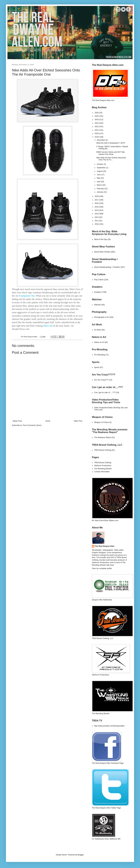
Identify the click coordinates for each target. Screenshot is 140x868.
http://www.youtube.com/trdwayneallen (109, 726)
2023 (97, 123)
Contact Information (102, 472)
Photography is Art (101, 317)
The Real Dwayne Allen (105, 546)
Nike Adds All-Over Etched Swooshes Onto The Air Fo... (111, 159)
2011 (97, 221)
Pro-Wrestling (99, 355)
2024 (97, 120)
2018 (97, 196)
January (100, 192)
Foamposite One (27, 296)
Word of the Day (101, 239)
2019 (97, 137)
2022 (97, 127)
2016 (97, 203)
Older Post (78, 421)
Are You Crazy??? (101, 380)
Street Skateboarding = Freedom (107, 267)
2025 (97, 116)
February (101, 189)
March (100, 185)
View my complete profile (102, 568)
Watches (98, 305)
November (101, 140)
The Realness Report (103, 437)
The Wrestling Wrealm (103, 469)
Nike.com (48, 326)
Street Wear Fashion (102, 252)
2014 (97, 210)
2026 (97, 113)
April (99, 182)
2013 (97, 214)
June (99, 175)
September (101, 168)
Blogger (81, 855)
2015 (97, 207)
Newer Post (17, 421)
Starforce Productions (103, 466)
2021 (97, 130)
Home (48, 421)
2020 (97, 134)
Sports (97, 367)
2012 (97, 217)
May (99, 178)
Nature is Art (99, 342)
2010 (97, 224)
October (100, 164)
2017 (97, 200)
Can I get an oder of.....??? (105, 392)
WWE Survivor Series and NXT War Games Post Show (111, 153)
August (100, 171)
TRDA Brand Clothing (103, 450)
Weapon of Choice (101, 422)
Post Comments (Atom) (32, 425)
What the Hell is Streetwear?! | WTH (111, 143)
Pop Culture (99, 280)
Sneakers (98, 292)
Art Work (98, 330)
